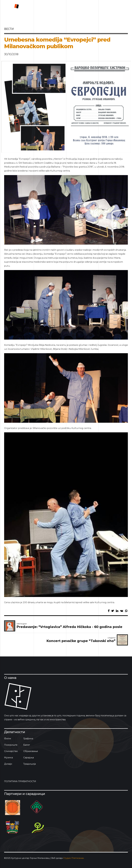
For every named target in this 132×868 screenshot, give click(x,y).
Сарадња (29, 758)
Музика (8, 758)
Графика (28, 739)
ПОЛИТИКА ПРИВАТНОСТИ (20, 781)
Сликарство (11, 751)
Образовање (31, 751)
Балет (27, 745)
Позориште (11, 745)
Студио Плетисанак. (74, 858)
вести (9, 29)
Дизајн (8, 764)
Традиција (30, 764)
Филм (8, 739)
